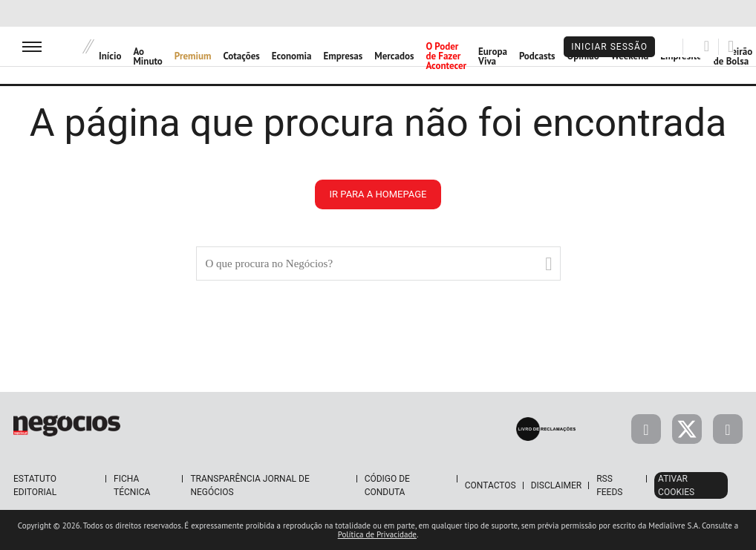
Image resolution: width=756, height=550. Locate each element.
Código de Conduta (387, 485)
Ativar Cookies (676, 485)
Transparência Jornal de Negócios (250, 485)
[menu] (32, 46)
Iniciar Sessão (609, 47)
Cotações (242, 56)
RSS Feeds (609, 485)
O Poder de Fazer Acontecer (446, 56)
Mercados (394, 56)
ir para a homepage (378, 194)
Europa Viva (493, 56)
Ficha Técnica (132, 485)
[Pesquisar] (707, 46)
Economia (292, 56)
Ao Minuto (147, 56)
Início (110, 56)
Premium (193, 56)
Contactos (491, 485)
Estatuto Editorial (35, 485)
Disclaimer (556, 485)
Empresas (343, 56)
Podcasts (537, 56)
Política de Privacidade (377, 534)
